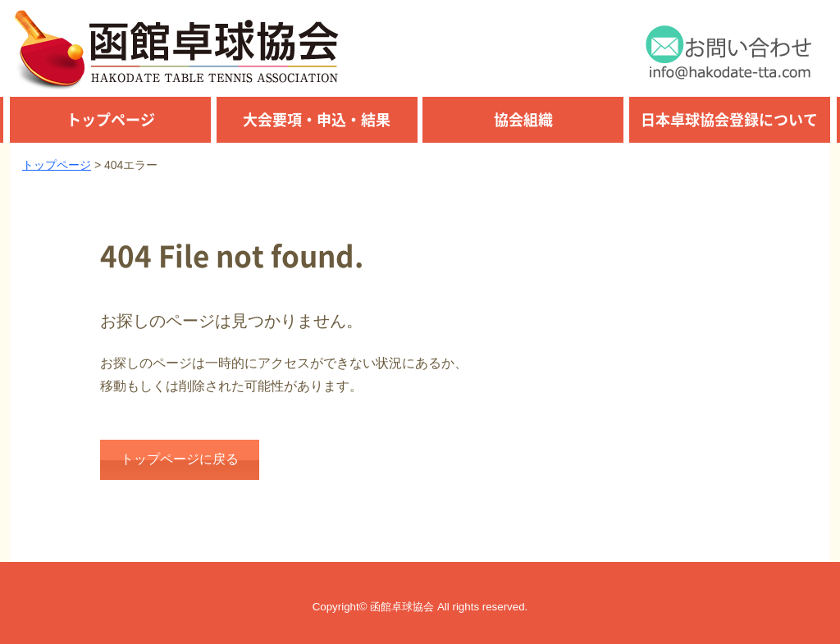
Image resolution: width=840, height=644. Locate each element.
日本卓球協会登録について (729, 119)
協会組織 (523, 119)
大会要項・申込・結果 (317, 119)
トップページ (111, 119)
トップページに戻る (180, 459)
